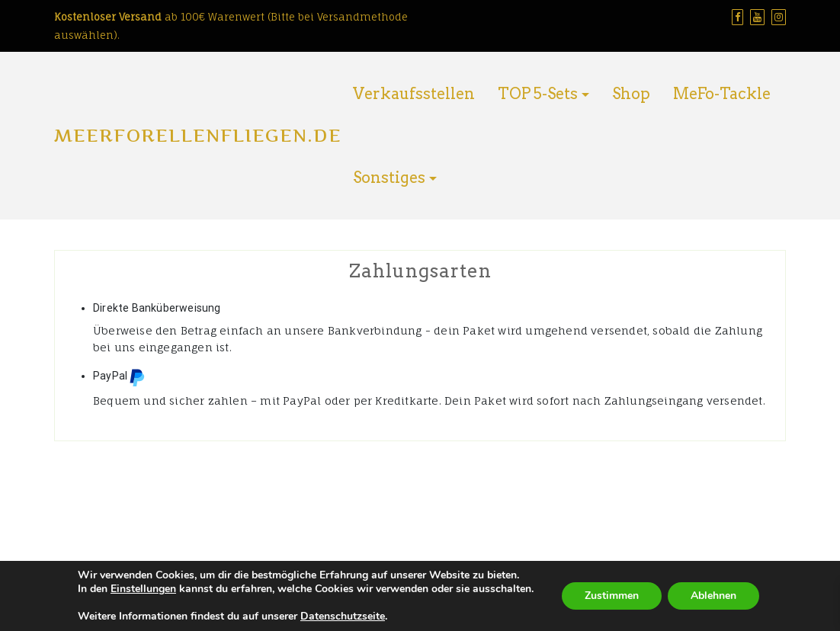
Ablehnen (713, 596)
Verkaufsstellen (414, 94)
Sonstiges (389, 178)
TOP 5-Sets (538, 94)
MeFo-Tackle (722, 94)
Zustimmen (612, 596)
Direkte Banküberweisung (157, 308)
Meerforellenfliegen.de (198, 135)
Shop (631, 94)
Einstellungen (143, 589)
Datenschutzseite (343, 616)
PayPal (119, 377)
